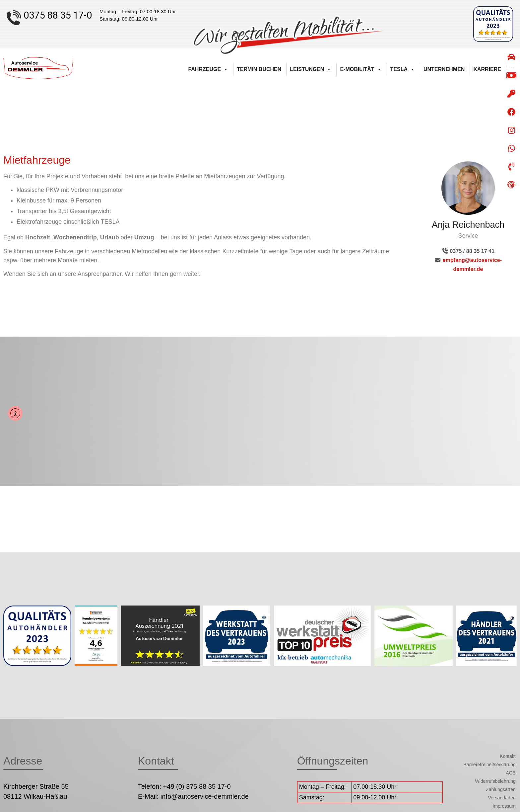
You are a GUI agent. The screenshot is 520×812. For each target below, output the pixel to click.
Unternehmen (444, 69)
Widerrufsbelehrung (495, 781)
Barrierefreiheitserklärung (490, 765)
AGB (511, 773)
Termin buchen (259, 69)
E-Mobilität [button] (361, 69)
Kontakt (508, 756)
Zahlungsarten (501, 789)
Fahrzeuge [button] (208, 69)
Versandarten (502, 798)
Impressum (504, 806)
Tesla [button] (403, 69)
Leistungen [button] (311, 69)
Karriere (487, 69)
